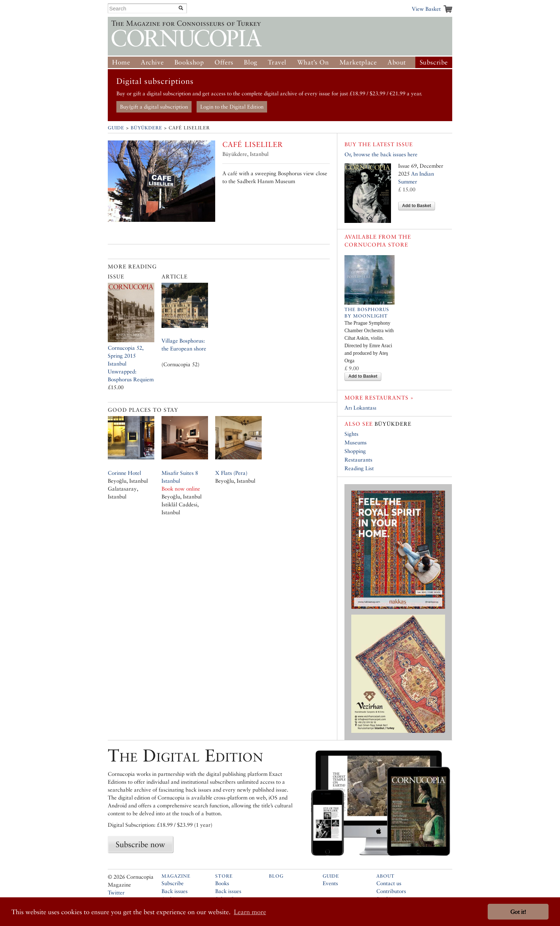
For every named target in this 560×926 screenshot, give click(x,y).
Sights (351, 434)
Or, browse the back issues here (381, 154)
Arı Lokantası (360, 408)
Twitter (116, 892)
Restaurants (358, 460)
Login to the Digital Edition (232, 107)
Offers (224, 62)
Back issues (175, 891)
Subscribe (434, 62)
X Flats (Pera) (231, 473)
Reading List (359, 468)
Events (330, 883)
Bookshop (189, 62)
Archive (152, 62)
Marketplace (358, 62)
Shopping (355, 451)
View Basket (426, 9)
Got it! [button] (518, 912)
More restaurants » (379, 398)
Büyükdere (146, 128)
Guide (116, 128)
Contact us (389, 883)
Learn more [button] (250, 912)
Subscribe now (140, 844)
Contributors (391, 891)
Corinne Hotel (124, 473)
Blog (250, 62)
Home (121, 62)
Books (222, 883)
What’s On (313, 62)
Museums (356, 442)
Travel (277, 62)
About (397, 62)
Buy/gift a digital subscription (154, 107)
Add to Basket (417, 206)
